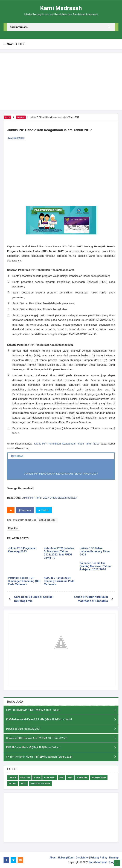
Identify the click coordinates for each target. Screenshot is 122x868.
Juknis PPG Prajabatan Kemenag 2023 (22, 550)
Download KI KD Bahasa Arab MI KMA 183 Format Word (37, 738)
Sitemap (114, 858)
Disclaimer (82, 858)
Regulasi (13, 528)
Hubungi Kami (66, 858)
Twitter (44, 510)
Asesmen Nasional (40, 784)
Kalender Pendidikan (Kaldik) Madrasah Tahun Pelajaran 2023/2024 (95, 566)
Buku (24, 784)
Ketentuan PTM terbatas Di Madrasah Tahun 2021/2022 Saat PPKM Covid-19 (59, 553)
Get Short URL (47, 520)
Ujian (37, 778)
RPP (61, 778)
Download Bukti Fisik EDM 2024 (23, 729)
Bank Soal (50, 778)
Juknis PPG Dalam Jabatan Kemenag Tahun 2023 (95, 551)
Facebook (25, 510)
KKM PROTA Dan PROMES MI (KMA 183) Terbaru (33, 710)
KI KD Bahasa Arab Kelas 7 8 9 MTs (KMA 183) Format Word (39, 719)
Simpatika (82, 778)
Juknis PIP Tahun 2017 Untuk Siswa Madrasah (49, 498)
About (53, 858)
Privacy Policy (99, 858)
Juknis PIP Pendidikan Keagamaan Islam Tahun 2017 (66, 444)
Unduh (12, 778)
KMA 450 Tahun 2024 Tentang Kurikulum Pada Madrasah (59, 581)
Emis (70, 778)
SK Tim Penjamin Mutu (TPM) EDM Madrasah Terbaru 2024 (39, 757)
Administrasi (99, 778)
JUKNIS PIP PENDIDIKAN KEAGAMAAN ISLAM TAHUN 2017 (61, 474)
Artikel (13, 784)
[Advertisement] (61, 81)
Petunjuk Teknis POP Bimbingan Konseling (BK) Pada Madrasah (24, 581)
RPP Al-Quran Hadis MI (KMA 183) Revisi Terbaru (33, 747)
